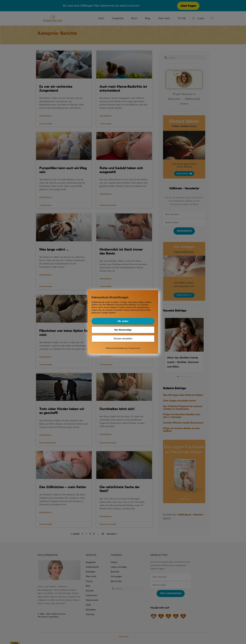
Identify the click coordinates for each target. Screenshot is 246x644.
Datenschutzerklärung (116, 348)
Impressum (135, 348)
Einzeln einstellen (123, 338)
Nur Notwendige (123, 330)
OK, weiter (123, 321)
